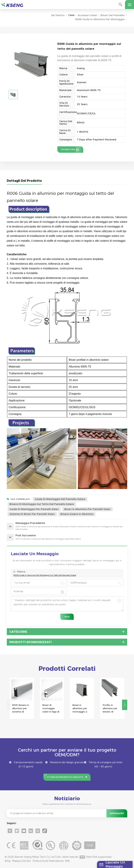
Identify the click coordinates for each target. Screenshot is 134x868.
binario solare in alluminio (77, 514)
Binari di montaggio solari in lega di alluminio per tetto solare (51, 709)
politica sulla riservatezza (48, 861)
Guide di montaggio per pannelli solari (34, 509)
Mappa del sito (22, 861)
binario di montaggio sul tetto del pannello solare (42, 504)
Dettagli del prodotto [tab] (24, 181)
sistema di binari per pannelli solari (32, 514)
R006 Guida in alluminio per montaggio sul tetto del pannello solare (45, 575)
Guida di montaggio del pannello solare (60, 499)
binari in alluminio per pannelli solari (87, 509)
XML (67, 861)
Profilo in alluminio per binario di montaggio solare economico (110, 709)
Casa (71, 15)
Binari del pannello (113, 15)
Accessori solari (88, 15)
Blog (8, 861)
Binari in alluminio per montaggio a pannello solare (81, 709)
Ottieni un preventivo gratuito (65, 777)
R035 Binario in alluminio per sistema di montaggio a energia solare (21, 709)
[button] (125, 705)
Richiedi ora (68, 149)
